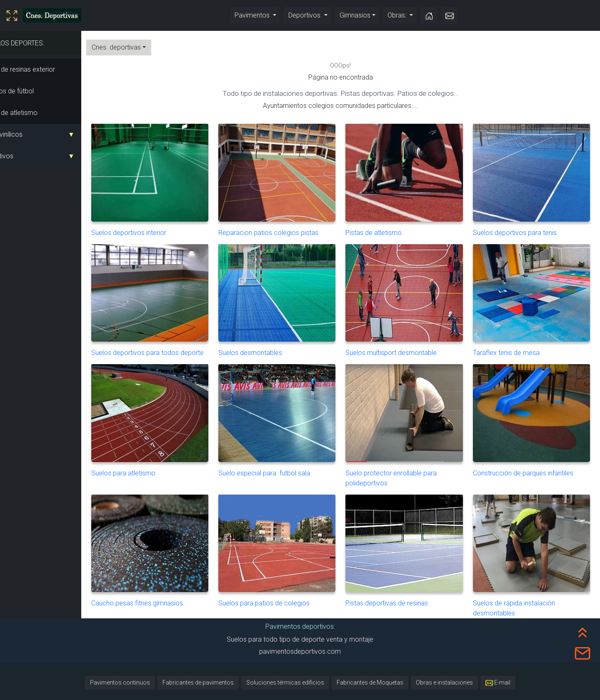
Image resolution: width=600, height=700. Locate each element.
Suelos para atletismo (170, 419)
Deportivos (305, 15)
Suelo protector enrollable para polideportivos (413, 424)
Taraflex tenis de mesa (535, 293)
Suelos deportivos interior (170, 178)
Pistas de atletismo (32, 113)
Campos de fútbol (30, 91)
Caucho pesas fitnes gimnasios (170, 544)
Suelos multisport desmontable (413, 293)
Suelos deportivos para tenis (535, 178)
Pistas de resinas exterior (41, 69)
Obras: (398, 15)
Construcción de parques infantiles (535, 419)
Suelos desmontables (292, 293)
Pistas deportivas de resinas (413, 544)
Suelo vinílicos (25, 134)
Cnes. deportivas (139, 47)
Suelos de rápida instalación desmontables (535, 549)
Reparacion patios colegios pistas (292, 178)
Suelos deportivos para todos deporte (170, 298)
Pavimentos (253, 15)
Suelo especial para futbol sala (292, 419)
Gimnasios (355, 15)
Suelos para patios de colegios (292, 544)
